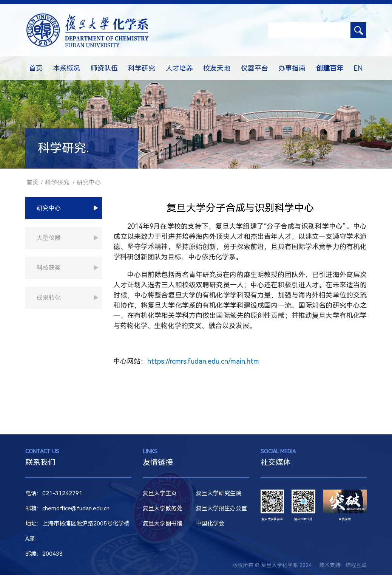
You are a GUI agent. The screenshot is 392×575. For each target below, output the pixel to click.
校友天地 (217, 68)
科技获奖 (49, 268)
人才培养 (179, 68)
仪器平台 (255, 68)
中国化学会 (210, 524)
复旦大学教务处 (163, 508)
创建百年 (330, 68)
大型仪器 (49, 238)
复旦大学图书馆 (163, 524)
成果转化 (49, 298)
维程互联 (356, 565)
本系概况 (66, 68)
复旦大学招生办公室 (221, 508)
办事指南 (292, 68)
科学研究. (58, 182)
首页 (36, 68)
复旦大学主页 (160, 493)
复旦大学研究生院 (219, 493)
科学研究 (142, 68)
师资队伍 (104, 68)
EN (358, 68)
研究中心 (89, 182)
